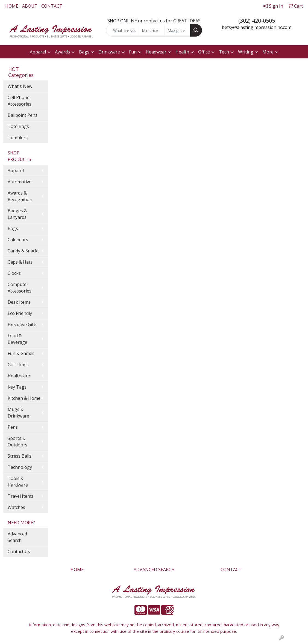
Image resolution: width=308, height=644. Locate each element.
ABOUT (30, 6)
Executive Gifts (23, 324)
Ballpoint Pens (23, 115)
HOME (12, 6)
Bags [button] (84, 52)
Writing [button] (246, 52)
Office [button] (204, 52)
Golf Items (18, 365)
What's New (20, 86)
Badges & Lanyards (17, 214)
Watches (16, 507)
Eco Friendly (20, 313)
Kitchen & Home (24, 398)
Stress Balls (20, 456)
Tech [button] (224, 52)
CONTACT (52, 6)
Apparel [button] (38, 52)
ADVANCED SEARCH (154, 570)
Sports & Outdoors (17, 442)
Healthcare (19, 376)
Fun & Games (21, 353)
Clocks (14, 273)
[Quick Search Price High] (178, 30)
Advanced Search (17, 537)
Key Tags (17, 387)
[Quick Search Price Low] (152, 30)
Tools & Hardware (18, 482)
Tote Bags (18, 126)
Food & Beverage (17, 339)
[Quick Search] (123, 30)
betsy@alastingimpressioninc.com (257, 27)
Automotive (20, 182)
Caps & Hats (20, 262)
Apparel (16, 171)
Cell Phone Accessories (20, 101)
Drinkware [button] (109, 52)
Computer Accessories (20, 288)
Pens (13, 427)
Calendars (18, 240)
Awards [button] (62, 52)
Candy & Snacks (24, 251)
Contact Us (19, 551)
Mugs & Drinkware (18, 413)
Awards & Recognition (20, 196)
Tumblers (18, 138)
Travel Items (20, 496)
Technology (20, 467)
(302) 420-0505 (257, 21)
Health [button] (182, 52)
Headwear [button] (156, 52)
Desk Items (19, 302)
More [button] (268, 52)
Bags (13, 228)
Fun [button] (133, 52)
